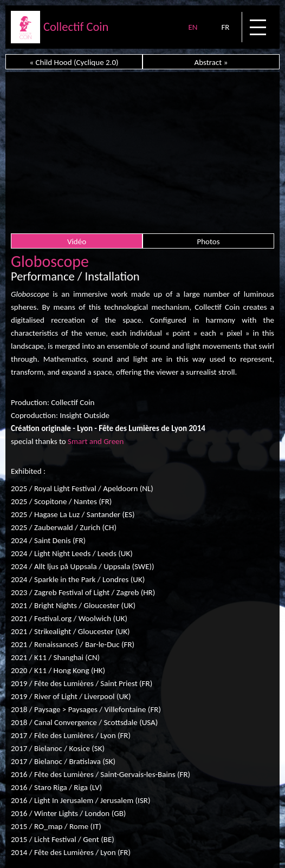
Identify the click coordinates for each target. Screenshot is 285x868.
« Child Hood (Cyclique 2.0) (74, 62)
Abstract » (211, 62)
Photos (208, 242)
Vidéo (77, 242)
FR (225, 27)
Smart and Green (96, 441)
